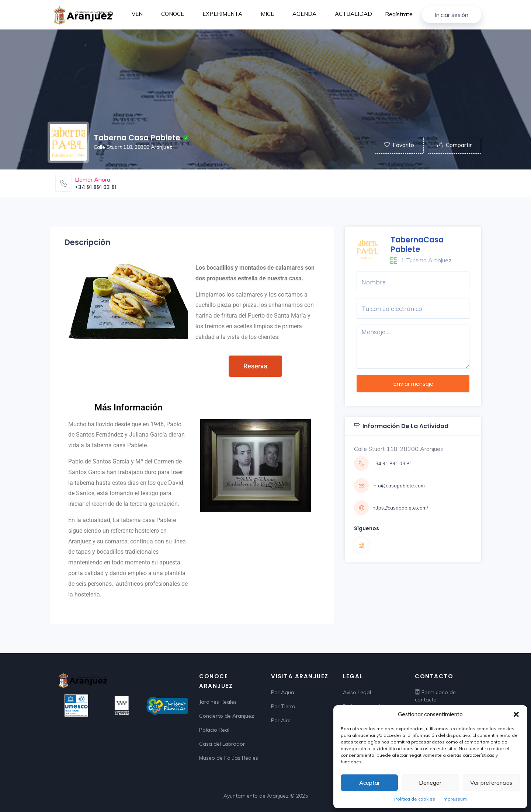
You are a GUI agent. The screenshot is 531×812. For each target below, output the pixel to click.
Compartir (454, 145)
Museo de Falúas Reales (229, 758)
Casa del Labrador (222, 744)
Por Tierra (283, 706)
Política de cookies (415, 799)
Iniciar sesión (452, 15)
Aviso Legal (357, 692)
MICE (267, 14)
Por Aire (281, 720)
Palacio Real (214, 730)
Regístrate (399, 14)
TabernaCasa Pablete (417, 244)
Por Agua (283, 692)
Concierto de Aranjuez (227, 716)
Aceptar (369, 783)
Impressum (455, 799)
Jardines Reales (218, 702)
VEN (137, 14)
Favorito (399, 145)
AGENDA (304, 14)
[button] (516, 714)
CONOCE (173, 14)
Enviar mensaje (413, 384)
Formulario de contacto (435, 696)
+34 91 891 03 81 (96, 187)
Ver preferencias (491, 783)
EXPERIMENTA (222, 14)
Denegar (430, 783)
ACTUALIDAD (353, 14)
